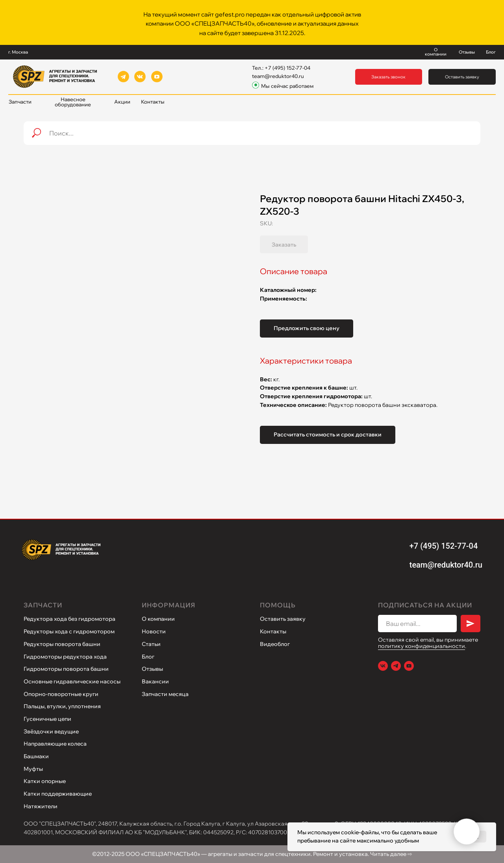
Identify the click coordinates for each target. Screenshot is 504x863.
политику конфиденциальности (422, 646)
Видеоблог (275, 644)
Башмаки (36, 756)
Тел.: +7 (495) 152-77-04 (281, 68)
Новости (154, 631)
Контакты (273, 631)
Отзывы (152, 669)
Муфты (33, 769)
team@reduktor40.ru (278, 76)
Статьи (151, 644)
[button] (389, 77)
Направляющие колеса (55, 744)
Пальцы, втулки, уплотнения (62, 706)
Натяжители (41, 806)
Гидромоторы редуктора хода (65, 657)
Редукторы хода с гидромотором (69, 631)
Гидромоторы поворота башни (66, 669)
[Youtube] (409, 666)
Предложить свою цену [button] (307, 328)
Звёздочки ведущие (51, 731)
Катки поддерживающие (58, 794)
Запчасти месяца (165, 694)
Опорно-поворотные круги (61, 694)
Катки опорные (45, 781)
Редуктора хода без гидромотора (69, 619)
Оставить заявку (283, 619)
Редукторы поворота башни (62, 644)
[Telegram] (396, 666)
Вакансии (155, 681)
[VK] (383, 666)
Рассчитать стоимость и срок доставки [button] (328, 434)
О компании (158, 619)
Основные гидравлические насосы (72, 681)
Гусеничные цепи (47, 719)
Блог (148, 657)
